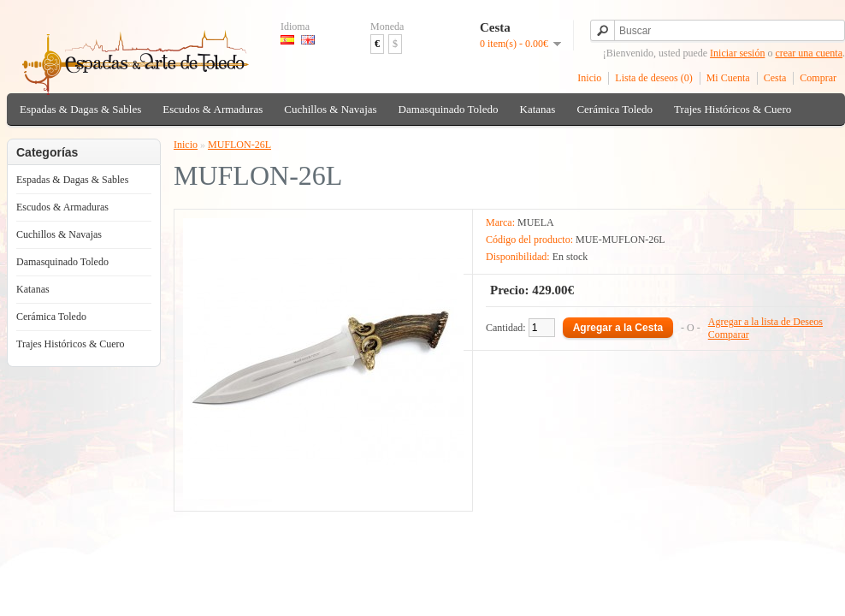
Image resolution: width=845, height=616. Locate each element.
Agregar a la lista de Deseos (765, 322)
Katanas (538, 109)
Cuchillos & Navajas (330, 109)
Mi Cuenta (728, 78)
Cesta (775, 78)
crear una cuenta (809, 53)
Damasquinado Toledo (449, 109)
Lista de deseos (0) (653, 78)
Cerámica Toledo (615, 109)
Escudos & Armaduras (213, 109)
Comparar (729, 335)
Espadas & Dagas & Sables (80, 109)
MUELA (536, 222)
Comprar (818, 78)
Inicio (589, 78)
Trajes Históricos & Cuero (733, 109)
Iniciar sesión (737, 53)
